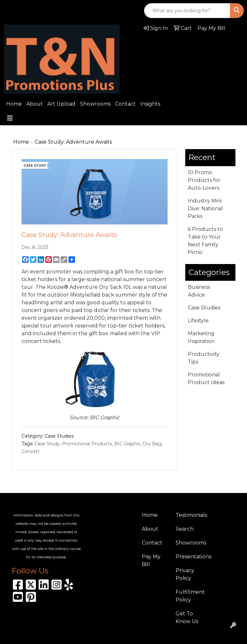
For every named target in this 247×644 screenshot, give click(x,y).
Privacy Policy (185, 574)
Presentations (189, 557)
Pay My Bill (151, 560)
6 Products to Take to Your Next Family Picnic (205, 241)
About (35, 104)
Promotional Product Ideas (206, 379)
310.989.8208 (24, 11)
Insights (150, 104)
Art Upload (61, 104)
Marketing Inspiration (201, 337)
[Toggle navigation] (10, 118)
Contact (125, 104)
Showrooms (95, 104)
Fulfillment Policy (189, 596)
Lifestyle (198, 321)
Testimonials (189, 515)
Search (185, 529)
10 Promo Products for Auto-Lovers (204, 180)
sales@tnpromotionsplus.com (91, 11)
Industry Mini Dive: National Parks (205, 208)
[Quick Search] (187, 11)
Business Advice (199, 291)
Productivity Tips (204, 358)
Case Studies (59, 436)
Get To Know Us (187, 617)
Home (14, 104)
